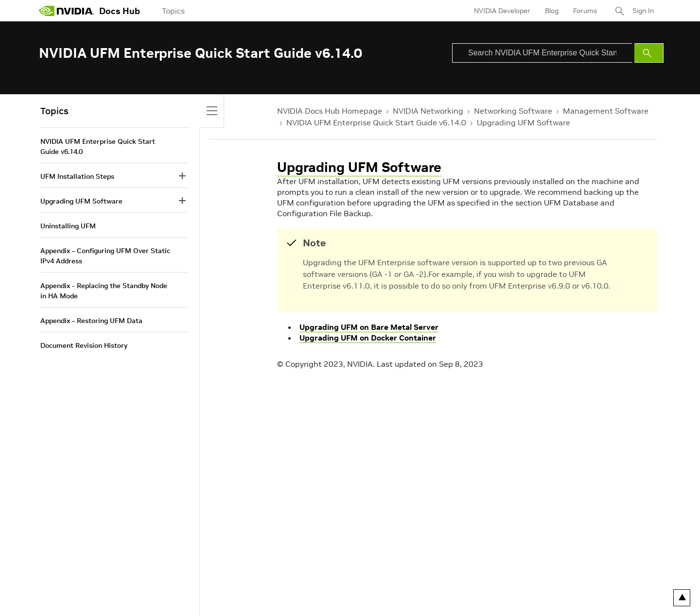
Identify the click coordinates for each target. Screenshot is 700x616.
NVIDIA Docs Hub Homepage (330, 111)
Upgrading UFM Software (524, 122)
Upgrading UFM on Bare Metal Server (369, 327)
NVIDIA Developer (502, 11)
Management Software (606, 111)
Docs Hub (120, 11)
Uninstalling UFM (68, 226)
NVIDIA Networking (428, 111)
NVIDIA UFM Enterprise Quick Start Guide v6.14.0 (376, 122)
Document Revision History (84, 345)
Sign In (643, 11)
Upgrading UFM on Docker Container (368, 338)
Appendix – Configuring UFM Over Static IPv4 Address (105, 256)
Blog (552, 11)
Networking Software (513, 111)
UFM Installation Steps (77, 176)
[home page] (67, 11)
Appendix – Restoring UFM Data (91, 321)
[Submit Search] (649, 53)
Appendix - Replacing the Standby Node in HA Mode (104, 291)
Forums (585, 11)
